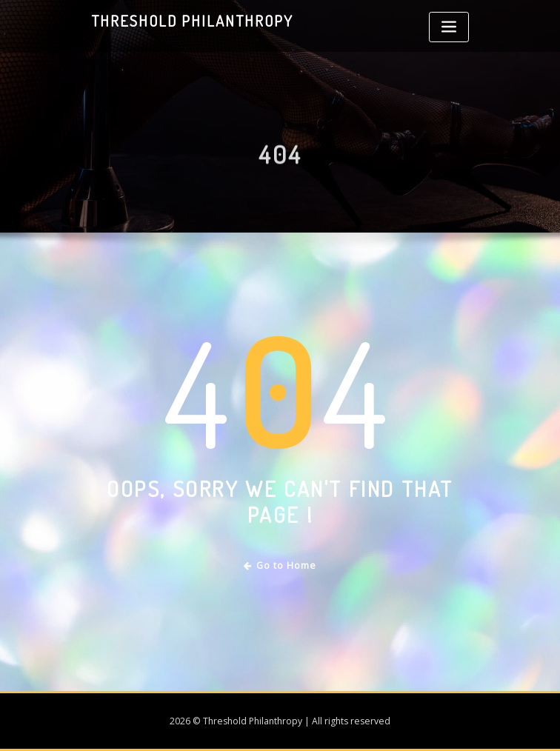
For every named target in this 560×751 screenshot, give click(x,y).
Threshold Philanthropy (192, 21)
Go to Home (280, 565)
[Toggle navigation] (449, 27)
